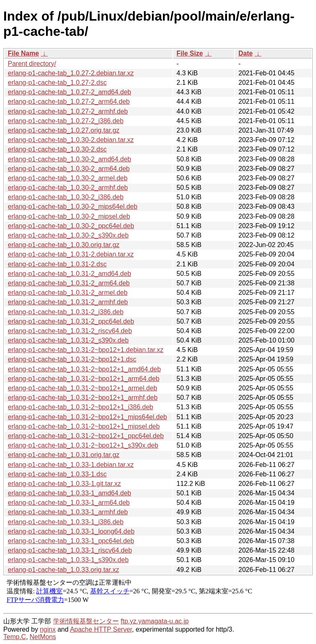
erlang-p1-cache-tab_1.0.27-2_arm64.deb (69, 101)
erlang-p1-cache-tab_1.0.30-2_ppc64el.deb (71, 226)
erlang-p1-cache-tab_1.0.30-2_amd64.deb (70, 159)
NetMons (43, 637)
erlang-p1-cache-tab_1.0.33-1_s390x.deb (68, 560)
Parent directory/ (32, 64)
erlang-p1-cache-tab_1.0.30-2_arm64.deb (69, 169)
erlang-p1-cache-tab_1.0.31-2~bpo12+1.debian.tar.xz (86, 350)
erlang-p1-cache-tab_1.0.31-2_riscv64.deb (70, 331)
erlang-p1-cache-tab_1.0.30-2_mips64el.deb (73, 206)
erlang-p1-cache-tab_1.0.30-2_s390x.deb (68, 235)
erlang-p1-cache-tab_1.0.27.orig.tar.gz (64, 130)
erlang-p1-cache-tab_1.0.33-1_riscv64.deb (70, 550)
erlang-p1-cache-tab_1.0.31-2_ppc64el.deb (71, 321)
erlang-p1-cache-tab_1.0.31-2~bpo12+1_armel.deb (82, 388)
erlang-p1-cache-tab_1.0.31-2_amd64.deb (70, 274)
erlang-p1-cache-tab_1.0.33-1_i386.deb (66, 522)
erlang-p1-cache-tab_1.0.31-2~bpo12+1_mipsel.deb (84, 426)
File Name (23, 53)
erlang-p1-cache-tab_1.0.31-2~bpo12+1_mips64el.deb (87, 417)
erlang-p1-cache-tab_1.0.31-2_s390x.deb (68, 340)
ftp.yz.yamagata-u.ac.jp (155, 621)
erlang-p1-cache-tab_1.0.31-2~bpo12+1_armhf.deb (83, 398)
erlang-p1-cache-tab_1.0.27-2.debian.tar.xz (71, 73)
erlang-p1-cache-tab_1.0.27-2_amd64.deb (70, 92)
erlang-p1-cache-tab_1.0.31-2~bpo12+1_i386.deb (80, 407)
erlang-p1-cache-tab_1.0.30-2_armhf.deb (68, 188)
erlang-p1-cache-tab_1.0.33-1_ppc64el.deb (71, 541)
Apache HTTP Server (101, 629)
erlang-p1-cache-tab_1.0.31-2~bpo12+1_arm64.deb (84, 379)
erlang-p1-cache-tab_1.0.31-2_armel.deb (68, 293)
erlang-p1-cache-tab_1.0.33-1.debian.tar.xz (71, 465)
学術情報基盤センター (86, 621)
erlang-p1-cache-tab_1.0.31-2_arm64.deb (69, 283)
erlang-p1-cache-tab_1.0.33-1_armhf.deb (68, 512)
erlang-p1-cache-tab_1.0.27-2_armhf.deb (68, 111)
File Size (190, 53)
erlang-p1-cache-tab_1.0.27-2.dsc (57, 83)
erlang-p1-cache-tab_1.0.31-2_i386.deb (66, 312)
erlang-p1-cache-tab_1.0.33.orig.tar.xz (63, 570)
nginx (48, 629)
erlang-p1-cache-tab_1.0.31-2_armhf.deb (68, 302)
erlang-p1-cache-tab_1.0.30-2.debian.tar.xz (71, 140)
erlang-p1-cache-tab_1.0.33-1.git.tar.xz (64, 484)
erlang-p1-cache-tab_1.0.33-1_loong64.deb (71, 531)
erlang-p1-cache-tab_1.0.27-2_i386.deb (66, 121)
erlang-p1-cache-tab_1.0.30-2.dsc (57, 149)
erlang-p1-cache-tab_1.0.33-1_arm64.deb (69, 503)
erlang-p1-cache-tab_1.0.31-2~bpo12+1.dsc (72, 359)
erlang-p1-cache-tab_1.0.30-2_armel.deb (68, 178)
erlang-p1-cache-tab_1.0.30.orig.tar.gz (64, 245)
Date (245, 53)
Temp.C (15, 637)
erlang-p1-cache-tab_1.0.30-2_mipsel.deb (69, 216)
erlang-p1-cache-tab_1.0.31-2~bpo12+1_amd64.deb (84, 369)
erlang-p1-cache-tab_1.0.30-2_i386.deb (66, 197)
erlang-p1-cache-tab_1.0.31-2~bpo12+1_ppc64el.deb (86, 436)
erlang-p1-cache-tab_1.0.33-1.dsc (57, 474)
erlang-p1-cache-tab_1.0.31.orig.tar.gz (64, 455)
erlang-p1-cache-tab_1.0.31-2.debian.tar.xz (71, 254)
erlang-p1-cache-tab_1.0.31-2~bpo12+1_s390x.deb (83, 445)
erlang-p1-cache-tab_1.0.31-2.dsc (57, 264)
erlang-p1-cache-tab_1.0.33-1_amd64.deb (70, 493)
